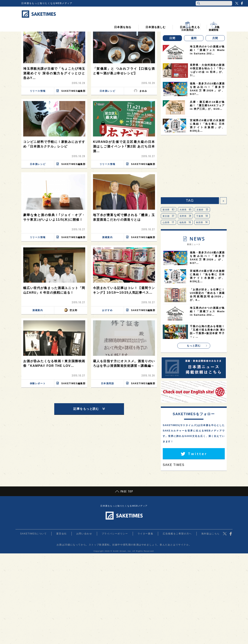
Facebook (242, 3)
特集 (217, 23)
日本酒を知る (123, 23)
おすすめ (107, 310)
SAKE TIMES (174, 465)
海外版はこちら (211, 534)
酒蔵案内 (107, 237)
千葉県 (202, 216)
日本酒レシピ (108, 91)
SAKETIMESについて (33, 534)
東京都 (169, 216)
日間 (172, 38)
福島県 (185, 222)
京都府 (202, 209)
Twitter (237, 3)
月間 (215, 38)
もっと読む (194, 346)
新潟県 (169, 209)
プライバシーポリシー (115, 534)
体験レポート (38, 383)
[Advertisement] (194, 166)
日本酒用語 (108, 383)
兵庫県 (186, 209)
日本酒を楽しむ (156, 23)
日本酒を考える (190, 23)
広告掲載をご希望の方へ (177, 534)
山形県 (168, 222)
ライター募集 (146, 534)
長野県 (186, 216)
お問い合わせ (84, 534)
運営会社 (61, 534)
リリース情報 (38, 91)
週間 (194, 38)
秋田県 (202, 222)
